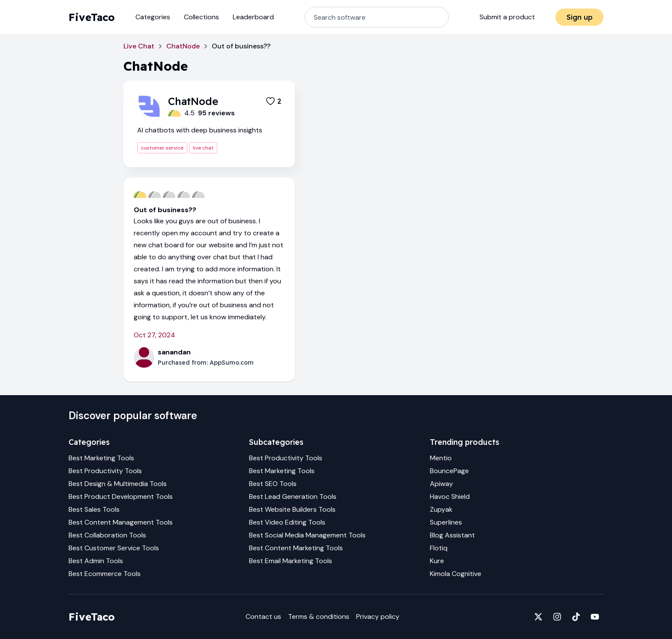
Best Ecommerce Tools (105, 574)
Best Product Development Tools (121, 496)
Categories (153, 17)
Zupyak (441, 509)
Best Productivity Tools (105, 471)
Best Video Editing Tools (287, 522)
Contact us (263, 616)
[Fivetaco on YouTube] (595, 617)
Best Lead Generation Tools (293, 496)
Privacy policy (378, 616)
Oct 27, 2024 (154, 335)
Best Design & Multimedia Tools (118, 484)
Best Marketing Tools (101, 458)
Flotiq (439, 548)
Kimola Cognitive (456, 574)
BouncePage (449, 471)
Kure (437, 561)
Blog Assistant (452, 535)
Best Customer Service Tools (114, 548)
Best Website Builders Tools (292, 509)
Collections (201, 17)
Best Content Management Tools (121, 522)
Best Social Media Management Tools (307, 535)
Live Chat (139, 46)
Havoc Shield (450, 496)
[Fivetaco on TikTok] (576, 617)
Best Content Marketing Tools (296, 548)
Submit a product (507, 17)
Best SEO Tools (273, 484)
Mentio (441, 458)
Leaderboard (253, 17)
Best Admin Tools (96, 561)
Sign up (580, 17)
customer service (162, 148)
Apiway (441, 484)
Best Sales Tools (94, 509)
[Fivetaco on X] (538, 617)
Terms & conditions (319, 616)
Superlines (446, 522)
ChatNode (183, 46)
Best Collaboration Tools (107, 535)
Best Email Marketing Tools (291, 561)
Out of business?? (165, 210)
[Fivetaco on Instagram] (557, 617)
